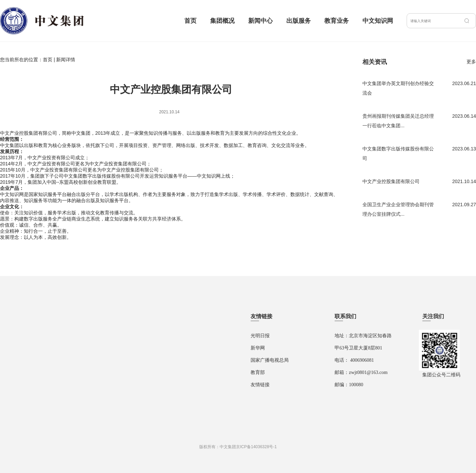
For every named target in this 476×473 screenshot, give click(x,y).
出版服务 (299, 21)
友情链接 (260, 385)
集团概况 (222, 21)
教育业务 (337, 21)
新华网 (258, 348)
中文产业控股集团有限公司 (391, 181)
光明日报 (260, 336)
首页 (190, 21)
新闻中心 (260, 21)
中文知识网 (378, 21)
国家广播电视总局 (270, 360)
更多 (471, 62)
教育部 (258, 372)
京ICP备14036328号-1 (256, 447)
